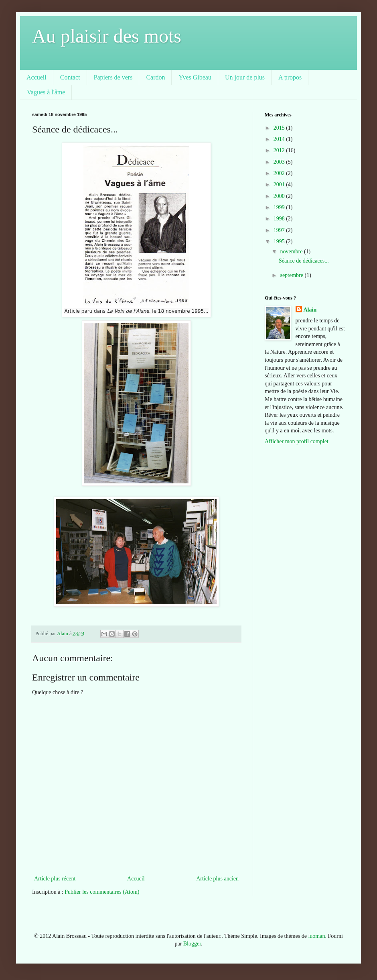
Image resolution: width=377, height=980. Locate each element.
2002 (280, 173)
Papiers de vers (113, 77)
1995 (280, 241)
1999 (280, 207)
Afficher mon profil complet (297, 441)
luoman (316, 936)
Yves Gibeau (195, 77)
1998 (280, 219)
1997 (280, 230)
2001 (280, 184)
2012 (280, 150)
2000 (280, 196)
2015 (280, 128)
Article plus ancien (217, 879)
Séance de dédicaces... (304, 261)
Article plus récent (55, 879)
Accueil (36, 77)
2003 (280, 162)
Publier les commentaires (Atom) (102, 892)
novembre (292, 252)
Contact (70, 77)
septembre (292, 275)
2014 (280, 139)
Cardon (155, 77)
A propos (290, 77)
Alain (310, 310)
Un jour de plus (245, 77)
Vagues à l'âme (46, 92)
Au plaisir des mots (107, 36)
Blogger (192, 944)
